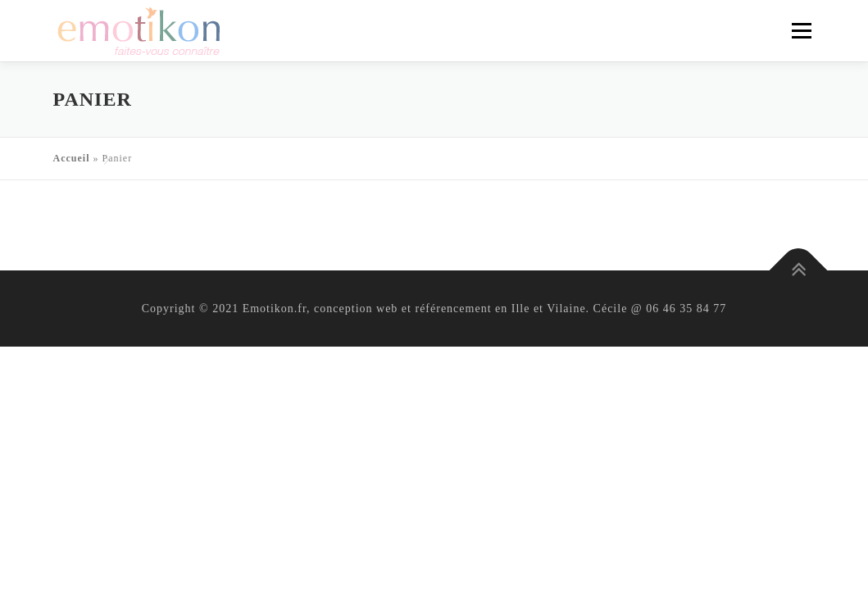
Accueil (72, 158)
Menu (801, 31)
